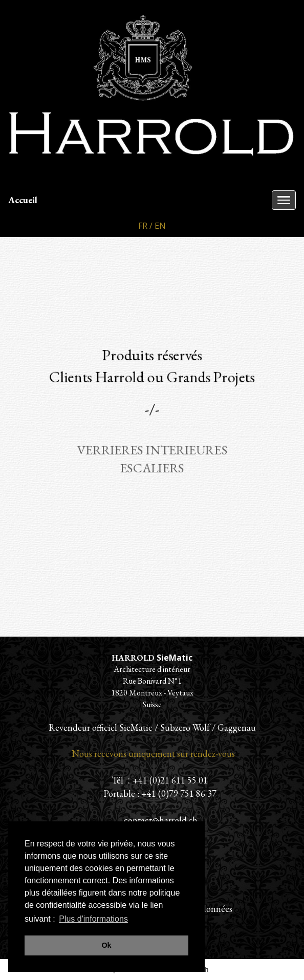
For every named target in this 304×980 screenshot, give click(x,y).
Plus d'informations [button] (93, 919)
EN (160, 226)
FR (143, 226)
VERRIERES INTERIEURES (152, 450)
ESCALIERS (152, 468)
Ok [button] (106, 945)
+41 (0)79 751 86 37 (179, 793)
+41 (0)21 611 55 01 (170, 780)
